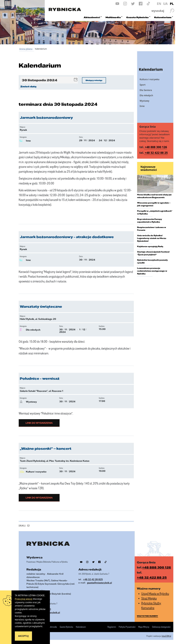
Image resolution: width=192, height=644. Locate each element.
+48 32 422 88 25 (156, 153)
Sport (143, 85)
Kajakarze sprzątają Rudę (150, 246)
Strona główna (26, 49)
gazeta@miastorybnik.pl (99, 583)
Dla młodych (146, 95)
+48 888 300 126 (156, 147)
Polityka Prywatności (127, 627)
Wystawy (144, 101)
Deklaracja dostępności (161, 627)
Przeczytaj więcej (24, 599)
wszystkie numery (147, 616)
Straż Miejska (149, 598)
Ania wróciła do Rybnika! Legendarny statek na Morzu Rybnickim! (152, 238)
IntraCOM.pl (166, 636)
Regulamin (112, 627)
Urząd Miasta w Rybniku (155, 594)
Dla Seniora (146, 90)
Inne (142, 106)
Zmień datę (28, 86)
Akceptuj (23, 636)
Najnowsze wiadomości (149, 168)
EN (159, 4)
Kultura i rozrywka (149, 79)
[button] (76, 80)
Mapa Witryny (144, 627)
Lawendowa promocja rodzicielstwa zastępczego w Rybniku (152, 271)
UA (165, 4)
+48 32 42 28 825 (93, 579)
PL (172, 4)
